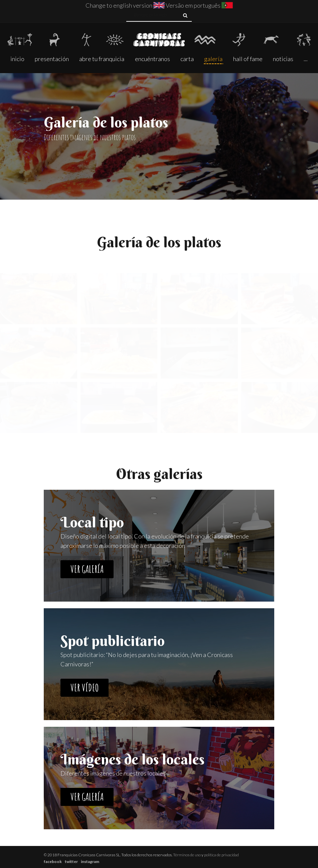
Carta (187, 59)
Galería (213, 59)
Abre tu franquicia (102, 59)
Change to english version (119, 5)
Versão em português (194, 5)
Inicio (17, 59)
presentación (52, 59)
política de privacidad (221, 855)
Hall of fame (248, 59)
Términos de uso (187, 855)
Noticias (283, 59)
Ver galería (87, 569)
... (306, 59)
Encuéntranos (152, 59)
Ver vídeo (85, 688)
